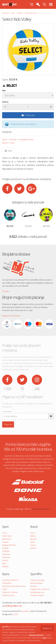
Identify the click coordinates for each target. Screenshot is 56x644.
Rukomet (6, 554)
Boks (4, 563)
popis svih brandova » (41, 509)
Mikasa (33, 536)
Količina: (5, 102)
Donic (33, 533)
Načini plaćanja (36, 583)
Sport (13, 13)
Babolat (33, 539)
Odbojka (20, 13)
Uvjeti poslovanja (37, 580)
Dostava (34, 586)
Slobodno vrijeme (10, 592)
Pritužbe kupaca (37, 595)
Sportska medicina (10, 580)
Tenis (5, 533)
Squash (5, 542)
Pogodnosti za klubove (40, 589)
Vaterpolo (6, 557)
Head (33, 542)
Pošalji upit (28, 115)
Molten (33, 548)
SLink (16, 614)
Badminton (7, 539)
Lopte (5, 589)
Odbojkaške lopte (31, 13)
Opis (8, 151)
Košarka (5, 548)
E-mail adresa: (7, 411)
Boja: (4, 90)
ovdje (44, 638)
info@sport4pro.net (13, 606)
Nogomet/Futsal (9, 545)
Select (12, 143)
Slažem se (47, 628)
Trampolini (7, 583)
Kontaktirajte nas (37, 592)
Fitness (5, 560)
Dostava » (6, 291)
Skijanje (5, 566)
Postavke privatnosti (36, 635)
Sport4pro (6, 13)
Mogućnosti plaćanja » (11, 316)
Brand (5, 143)
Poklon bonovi (8, 595)
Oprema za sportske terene (14, 586)
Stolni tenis (7, 536)
